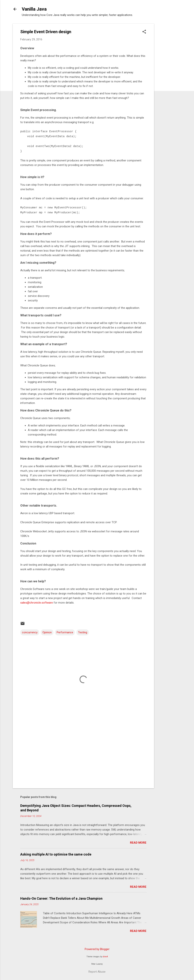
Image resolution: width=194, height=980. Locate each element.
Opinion (47, 632)
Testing (83, 632)
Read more (138, 843)
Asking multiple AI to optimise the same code (56, 854)
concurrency (30, 632)
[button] (144, 32)
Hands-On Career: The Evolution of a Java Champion (61, 898)
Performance (65, 632)
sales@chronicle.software (37, 603)
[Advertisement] (169, 81)
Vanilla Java (34, 9)
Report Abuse (97, 972)
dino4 (105, 957)
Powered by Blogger (97, 949)
